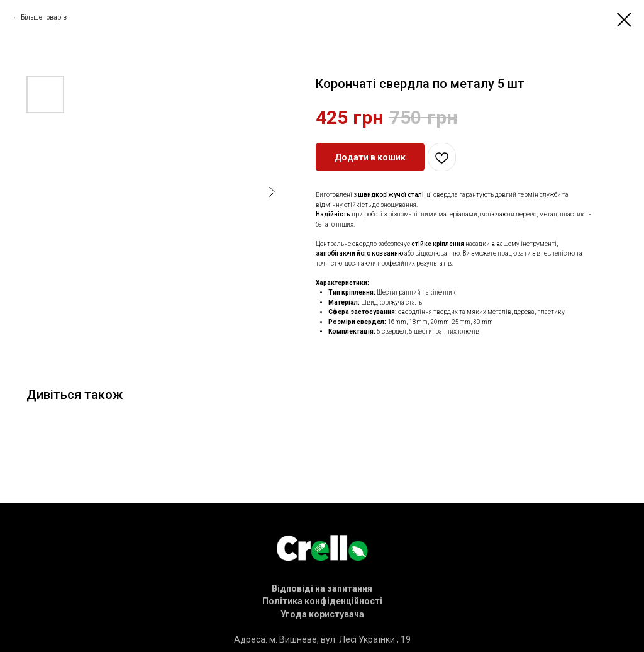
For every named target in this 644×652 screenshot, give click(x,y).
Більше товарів (44, 17)
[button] (322, 588)
